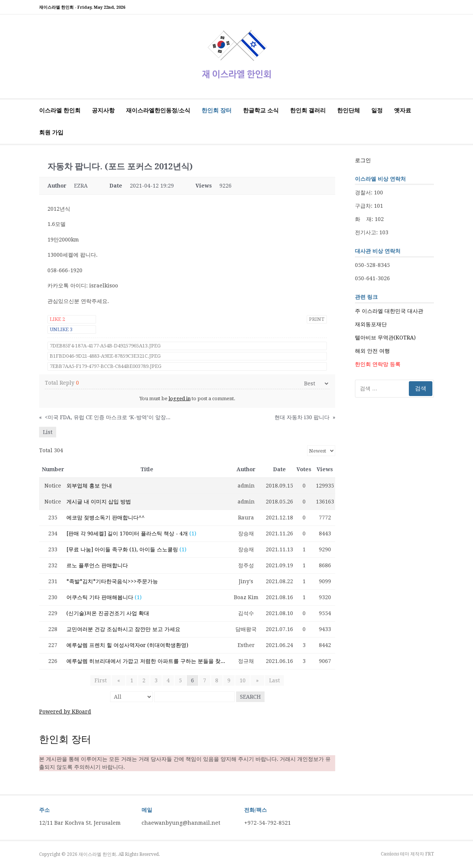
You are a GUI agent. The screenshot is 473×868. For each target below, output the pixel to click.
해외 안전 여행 (372, 351)
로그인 (363, 160)
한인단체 (348, 110)
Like (57, 319)
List (48, 432)
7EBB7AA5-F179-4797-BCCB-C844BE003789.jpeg (106, 366)
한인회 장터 (217, 110)
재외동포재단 (371, 324)
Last (272, 680)
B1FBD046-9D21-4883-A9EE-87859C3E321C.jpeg (105, 356)
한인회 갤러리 (308, 110)
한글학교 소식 (261, 110)
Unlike (61, 329)
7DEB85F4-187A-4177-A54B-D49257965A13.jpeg (105, 346)
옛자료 (403, 110)
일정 (377, 110)
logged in (180, 398)
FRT (430, 854)
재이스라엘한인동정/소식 (158, 110)
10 (243, 680)
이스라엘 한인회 (60, 110)
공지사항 (103, 110)
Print (317, 319)
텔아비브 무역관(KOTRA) (385, 338)
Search (250, 697)
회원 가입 (51, 133)
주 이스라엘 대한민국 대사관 (389, 311)
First (103, 680)
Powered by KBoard (65, 712)
